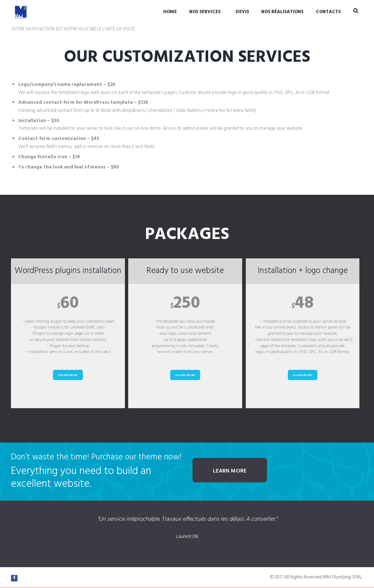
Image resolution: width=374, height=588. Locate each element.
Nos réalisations (282, 12)
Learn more (68, 375)
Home (170, 12)
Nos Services (205, 12)
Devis (242, 12)
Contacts (328, 12)
